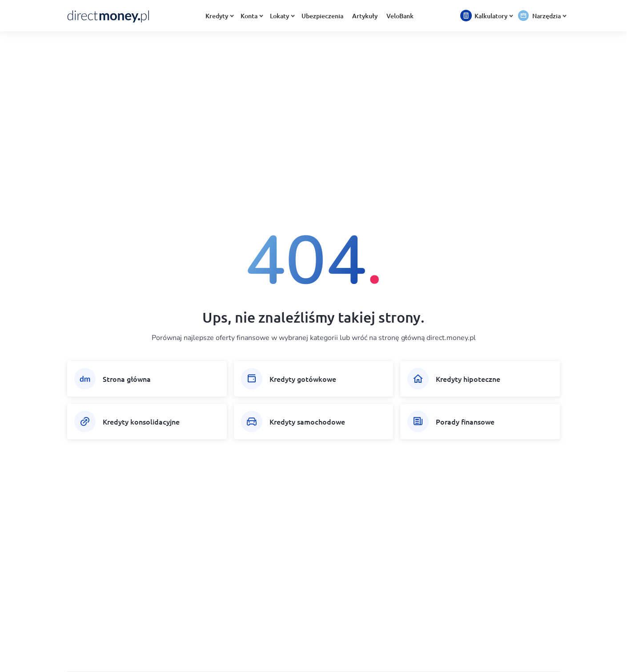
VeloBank (400, 16)
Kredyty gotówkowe (303, 379)
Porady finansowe (465, 421)
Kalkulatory (493, 16)
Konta (251, 16)
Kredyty (219, 16)
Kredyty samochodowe (307, 421)
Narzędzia (548, 16)
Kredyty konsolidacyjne (141, 421)
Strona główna (127, 379)
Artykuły (365, 16)
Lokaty (281, 16)
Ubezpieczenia (322, 16)
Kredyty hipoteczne (468, 379)
